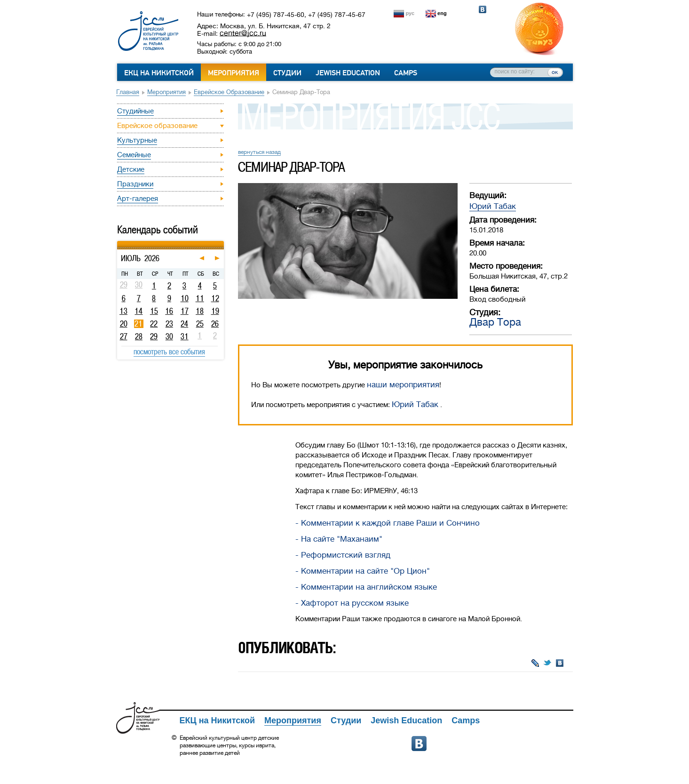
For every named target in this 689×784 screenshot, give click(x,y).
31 (185, 336)
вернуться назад (259, 152)
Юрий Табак (493, 206)
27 (124, 336)
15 (154, 311)
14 (139, 311)
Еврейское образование (229, 92)
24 (184, 324)
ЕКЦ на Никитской (159, 73)
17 (185, 311)
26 (215, 324)
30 (169, 336)
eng (442, 13)
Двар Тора (495, 322)
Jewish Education (348, 73)
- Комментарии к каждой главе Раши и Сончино (388, 523)
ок (555, 72)
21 (139, 324)
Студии (287, 73)
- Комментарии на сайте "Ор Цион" (363, 571)
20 (124, 324)
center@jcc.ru (243, 33)
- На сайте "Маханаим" (339, 539)
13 (123, 311)
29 (154, 336)
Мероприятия (234, 73)
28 (139, 336)
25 (200, 324)
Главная (128, 92)
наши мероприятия (403, 385)
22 (154, 324)
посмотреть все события (169, 352)
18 (200, 311)
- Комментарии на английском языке (366, 587)
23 (169, 324)
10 (185, 298)
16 (169, 311)
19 (215, 311)
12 (215, 298)
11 (200, 298)
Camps (406, 73)
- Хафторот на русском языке (352, 603)
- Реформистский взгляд (343, 555)
